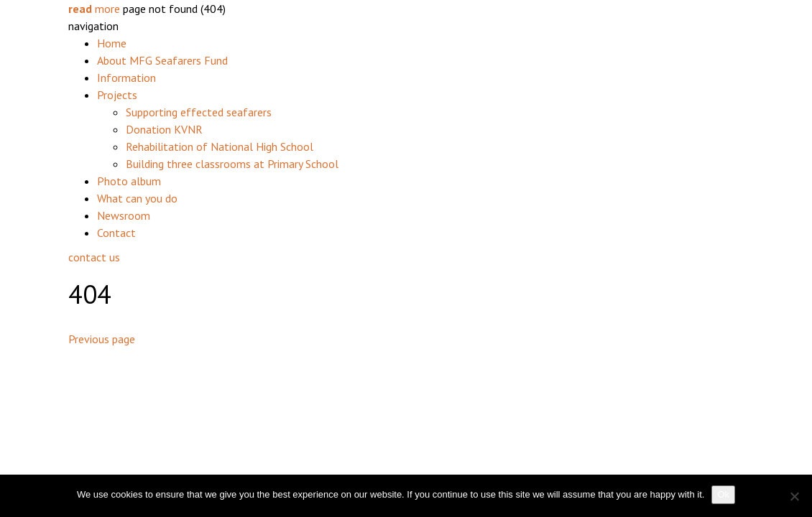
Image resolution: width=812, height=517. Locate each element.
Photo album (129, 181)
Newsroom (124, 215)
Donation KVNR (164, 129)
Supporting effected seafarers (199, 112)
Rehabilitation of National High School (220, 146)
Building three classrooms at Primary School (232, 164)
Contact (116, 233)
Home (112, 43)
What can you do (137, 198)
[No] (794, 496)
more (94, 9)
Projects (117, 95)
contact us (94, 257)
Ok (723, 494)
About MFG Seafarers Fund (162, 60)
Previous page (102, 339)
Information (126, 78)
